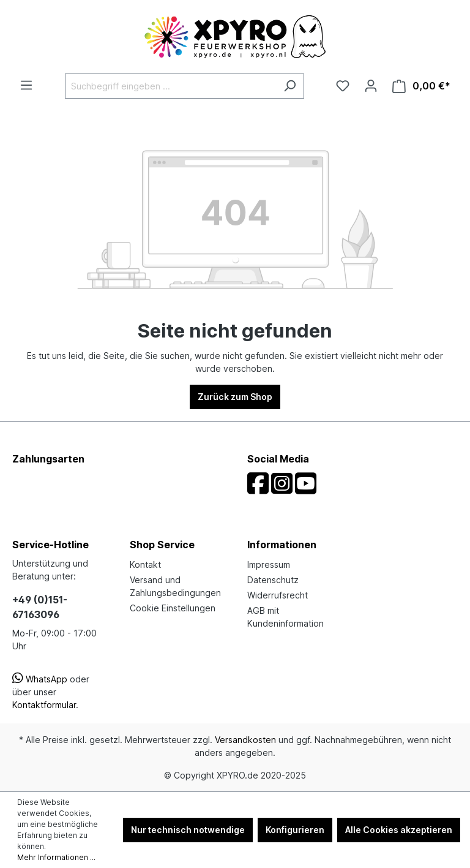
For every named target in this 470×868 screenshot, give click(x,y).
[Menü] (26, 85)
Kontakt (145, 564)
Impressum (269, 564)
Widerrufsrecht (278, 595)
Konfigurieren (295, 830)
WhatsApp (40, 679)
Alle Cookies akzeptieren (399, 830)
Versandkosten (245, 740)
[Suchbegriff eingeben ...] (170, 86)
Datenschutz (273, 580)
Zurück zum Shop (235, 397)
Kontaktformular (44, 705)
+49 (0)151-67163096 (40, 607)
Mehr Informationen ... (56, 857)
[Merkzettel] (343, 86)
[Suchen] (290, 86)
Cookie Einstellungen (173, 608)
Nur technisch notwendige (188, 830)
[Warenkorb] (421, 86)
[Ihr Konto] (371, 86)
